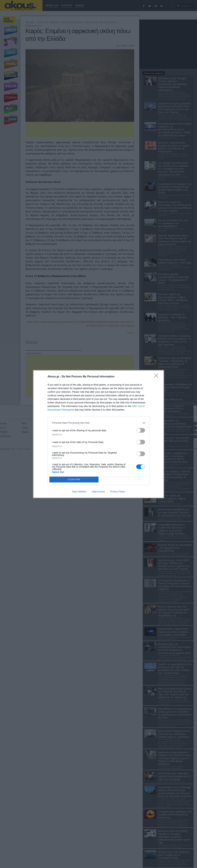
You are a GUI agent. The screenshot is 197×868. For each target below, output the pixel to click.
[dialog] (98, 434)
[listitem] (98, 423)
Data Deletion (79, 492)
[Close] (157, 377)
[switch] (141, 430)
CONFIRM (74, 479)
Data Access (98, 492)
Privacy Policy (118, 492)
